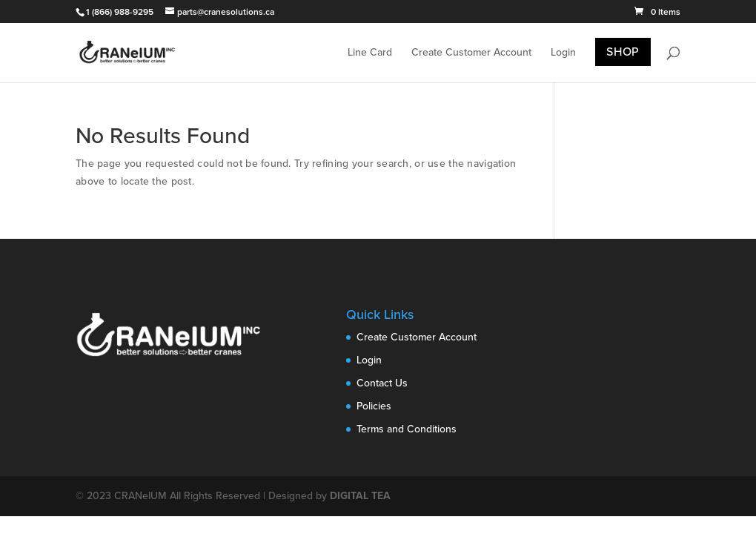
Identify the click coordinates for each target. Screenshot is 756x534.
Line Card (370, 53)
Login (563, 53)
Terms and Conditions (407, 429)
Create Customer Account (471, 53)
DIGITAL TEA (360, 496)
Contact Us (382, 383)
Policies (374, 406)
